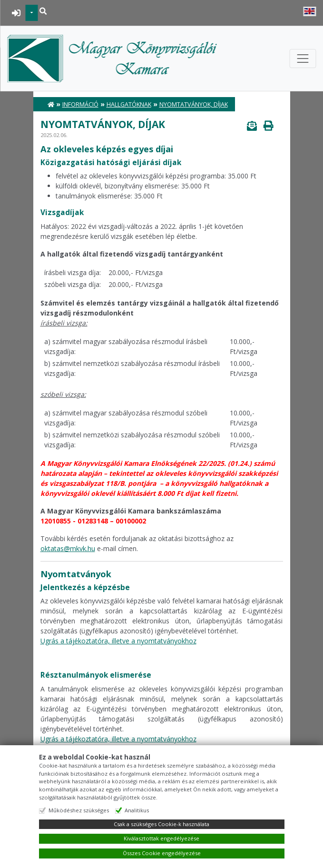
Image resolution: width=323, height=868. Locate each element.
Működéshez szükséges (79, 810)
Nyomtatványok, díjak (194, 104)
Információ (80, 104)
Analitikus (137, 810)
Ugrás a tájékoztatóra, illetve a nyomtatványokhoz (118, 641)
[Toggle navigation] (303, 59)
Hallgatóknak (129, 104)
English (309, 11)
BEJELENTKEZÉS (16, 13)
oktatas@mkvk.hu (68, 548)
